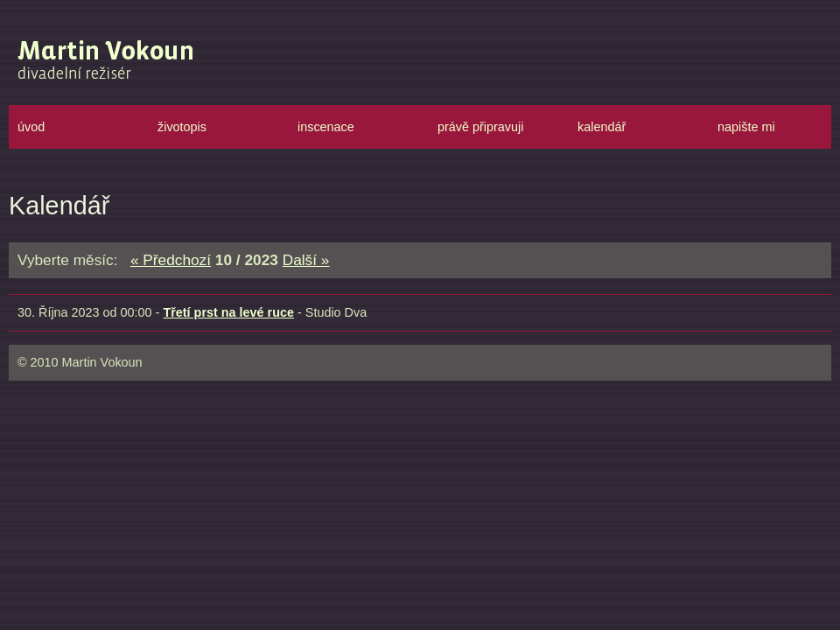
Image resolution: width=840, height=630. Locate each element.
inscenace (326, 127)
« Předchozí (171, 260)
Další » (306, 260)
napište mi (746, 127)
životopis (182, 127)
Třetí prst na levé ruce (228, 312)
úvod (31, 127)
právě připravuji (480, 127)
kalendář (602, 127)
